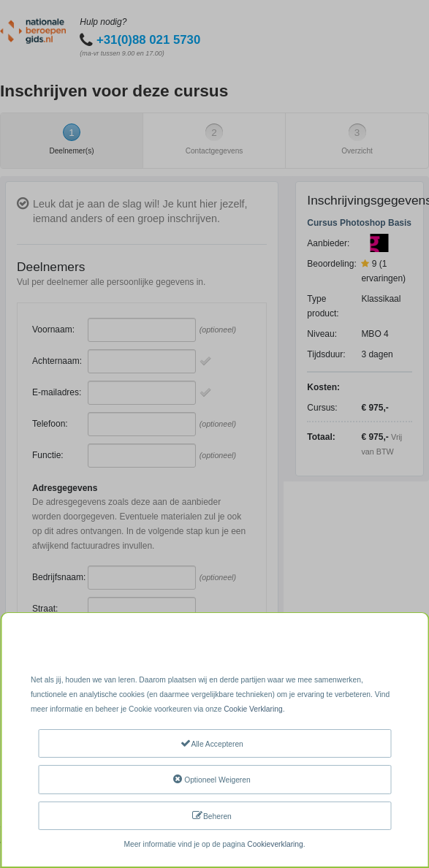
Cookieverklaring (275, 844)
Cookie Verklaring (253, 709)
